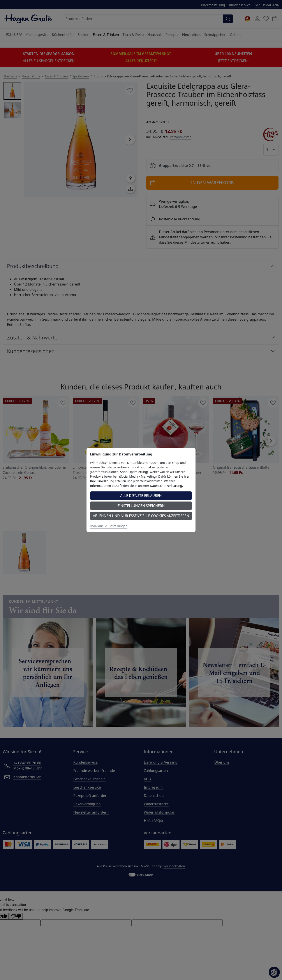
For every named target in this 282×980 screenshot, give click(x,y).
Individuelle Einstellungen (109, 526)
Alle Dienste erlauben (141, 496)
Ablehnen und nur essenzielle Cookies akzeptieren (141, 516)
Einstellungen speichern (141, 506)
